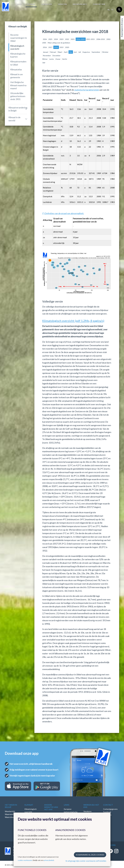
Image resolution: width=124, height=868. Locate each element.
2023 (62, 39)
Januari (46, 52)
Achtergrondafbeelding (122, 28)
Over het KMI (99, 4)
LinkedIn (107, 818)
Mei (71, 52)
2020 (67, 47)
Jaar (44, 63)
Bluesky (106, 821)
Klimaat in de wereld (14, 119)
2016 (45, 47)
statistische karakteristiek (87, 90)
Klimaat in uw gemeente (17, 76)
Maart (60, 52)
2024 (56, 39)
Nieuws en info (80, 4)
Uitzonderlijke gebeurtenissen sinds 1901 (18, 96)
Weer (19, 4)
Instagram (107, 815)
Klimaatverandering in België (18, 109)
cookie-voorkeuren (25, 860)
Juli (80, 52)
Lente (52, 59)
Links (67, 805)
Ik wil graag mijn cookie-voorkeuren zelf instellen (86, 861)
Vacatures (87, 811)
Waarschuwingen (12, 817)
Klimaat (31, 4)
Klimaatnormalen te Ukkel (18, 63)
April (66, 52)
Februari (53, 52)
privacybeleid (49, 860)
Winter (45, 59)
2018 (56, 47)
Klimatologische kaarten (18, 55)
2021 (73, 39)
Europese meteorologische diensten (71, 812)
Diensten (62, 4)
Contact (108, 805)
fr (112, 10)
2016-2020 (81, 39)
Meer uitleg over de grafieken (59, 43)
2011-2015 (91, 39)
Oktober (105, 52)
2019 (62, 47)
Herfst (65, 59)
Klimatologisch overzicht (17, 47)
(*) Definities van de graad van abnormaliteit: (63, 213)
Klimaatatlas (16, 69)
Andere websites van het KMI (51, 807)
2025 (51, 39)
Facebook (107, 812)
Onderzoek (47, 4)
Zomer (58, 59)
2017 (51, 47)
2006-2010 (101, 39)
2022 (67, 39)
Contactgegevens (110, 809)
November (47, 56)
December (56, 56)
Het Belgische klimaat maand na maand (18, 85)
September (96, 52)
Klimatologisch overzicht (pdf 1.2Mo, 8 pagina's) (73, 321)
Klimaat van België (18, 26)
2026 (45, 39)
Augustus (86, 52)
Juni (75, 52)
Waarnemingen (11, 814)
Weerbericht (10, 811)
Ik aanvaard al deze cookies (90, 855)
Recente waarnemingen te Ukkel (19, 38)
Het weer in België (11, 806)
